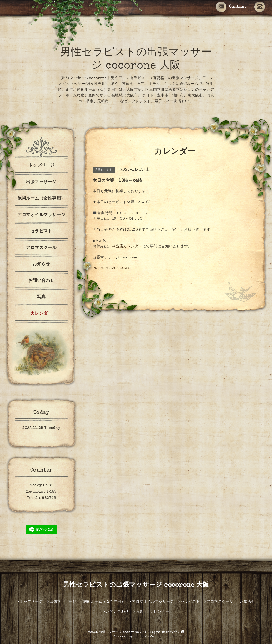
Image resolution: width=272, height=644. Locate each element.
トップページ (41, 166)
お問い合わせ (41, 281)
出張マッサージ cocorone (120, 632)
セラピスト (41, 232)
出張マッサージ (41, 182)
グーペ (139, 637)
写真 (41, 297)
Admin (153, 637)
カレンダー (41, 314)
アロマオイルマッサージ (41, 215)
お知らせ (41, 264)
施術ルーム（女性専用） (41, 199)
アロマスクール (41, 248)
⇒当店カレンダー (127, 247)
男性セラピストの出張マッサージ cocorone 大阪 (136, 585)
